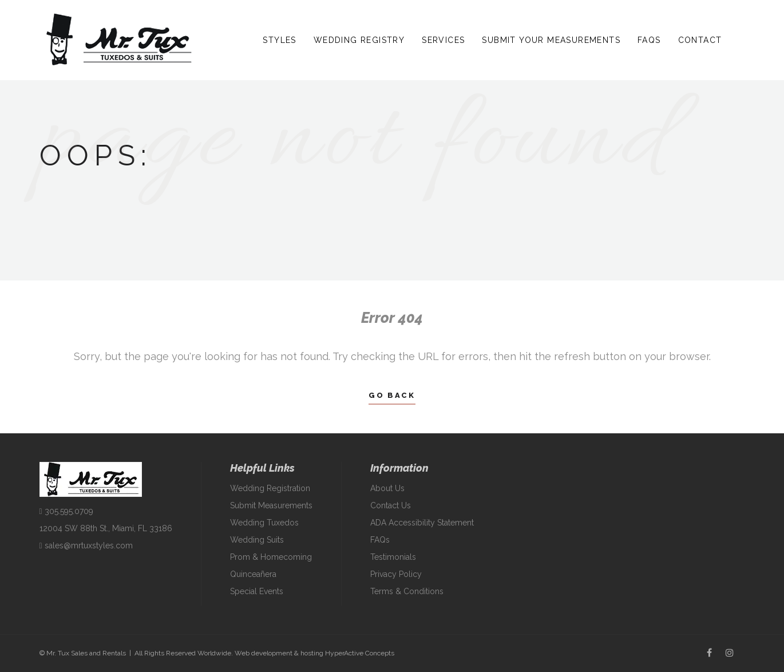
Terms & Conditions (407, 591)
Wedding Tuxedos (264, 523)
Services (443, 40)
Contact (700, 40)
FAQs (649, 40)
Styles (279, 40)
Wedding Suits (257, 540)
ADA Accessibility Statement (422, 523)
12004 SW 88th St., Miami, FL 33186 (106, 528)
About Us (387, 488)
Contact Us (391, 505)
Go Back (392, 395)
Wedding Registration (270, 488)
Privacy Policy (396, 574)
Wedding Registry (359, 40)
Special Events (257, 591)
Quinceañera (253, 574)
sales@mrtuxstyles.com (86, 545)
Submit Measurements (271, 505)
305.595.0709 (66, 511)
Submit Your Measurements (551, 40)
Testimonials (393, 557)
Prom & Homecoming (271, 557)
